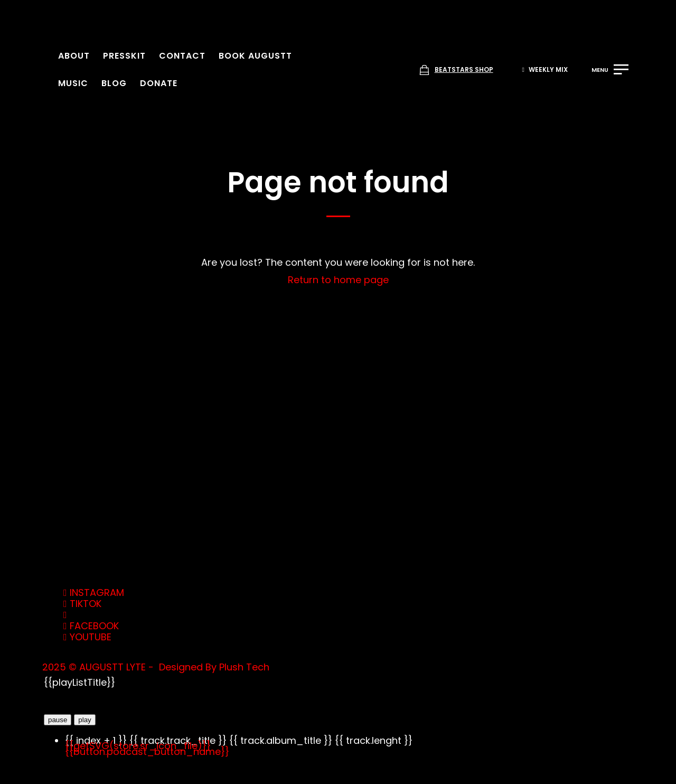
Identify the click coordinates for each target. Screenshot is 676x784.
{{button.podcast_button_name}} (147, 752)
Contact (182, 56)
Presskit (124, 56)
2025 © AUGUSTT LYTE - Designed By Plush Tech (156, 667)
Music (73, 83)
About (74, 56)
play (84, 720)
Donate (159, 83)
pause (58, 720)
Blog (114, 83)
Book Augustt (255, 56)
